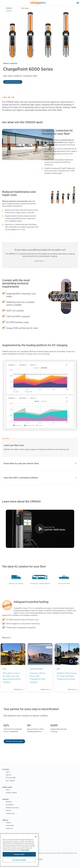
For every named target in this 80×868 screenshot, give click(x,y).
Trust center (10, 825)
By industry (10, 805)
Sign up (8, 775)
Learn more (39, 261)
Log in (8, 772)
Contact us (9, 828)
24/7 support (10, 781)
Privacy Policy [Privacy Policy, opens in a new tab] (25, 850)
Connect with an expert (13, 82)
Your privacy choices (19, 860)
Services (9, 810)
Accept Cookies (19, 854)
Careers (8, 823)
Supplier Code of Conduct (54, 853)
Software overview (12, 808)
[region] (19, 850)
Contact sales (10, 813)
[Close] (36, 837)
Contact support (11, 793)
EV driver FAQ (11, 778)
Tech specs (25, 8)
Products (9, 802)
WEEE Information (68, 853)
